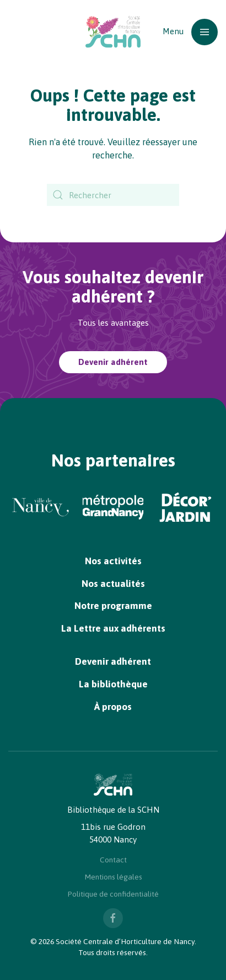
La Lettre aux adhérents (113, 628)
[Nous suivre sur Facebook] (113, 918)
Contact (113, 860)
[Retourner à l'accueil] (113, 32)
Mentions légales (113, 877)
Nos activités (113, 561)
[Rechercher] (113, 195)
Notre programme (113, 606)
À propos (113, 707)
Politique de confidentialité (113, 894)
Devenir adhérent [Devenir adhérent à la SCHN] (113, 362)
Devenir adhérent (113, 661)
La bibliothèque (113, 684)
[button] (190, 32)
